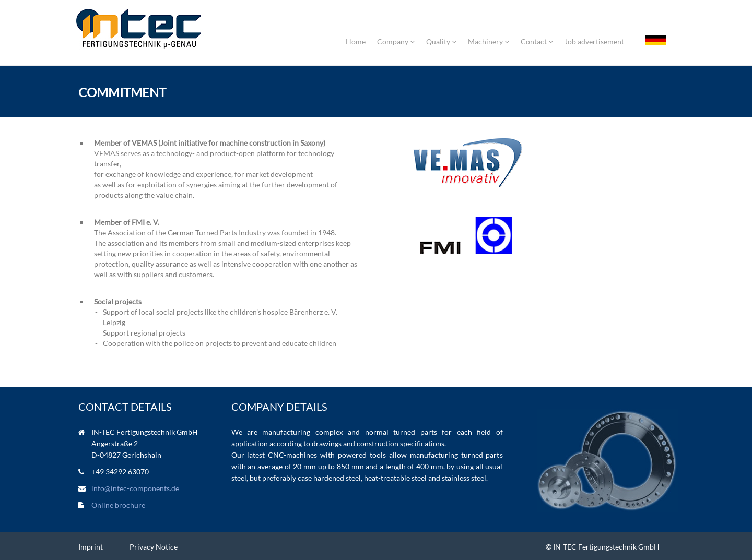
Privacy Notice (154, 547)
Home (356, 41)
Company (396, 41)
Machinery (489, 41)
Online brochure (118, 505)
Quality (441, 41)
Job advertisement (594, 41)
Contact (537, 41)
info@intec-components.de (135, 488)
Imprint (91, 547)
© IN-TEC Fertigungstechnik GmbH (603, 547)
